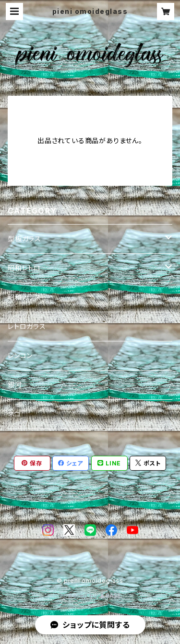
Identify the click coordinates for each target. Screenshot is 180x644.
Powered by (90, 596)
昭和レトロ (24, 268)
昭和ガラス (24, 297)
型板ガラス (24, 239)
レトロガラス (27, 326)
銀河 (15, 385)
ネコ (14, 414)
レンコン (20, 356)
